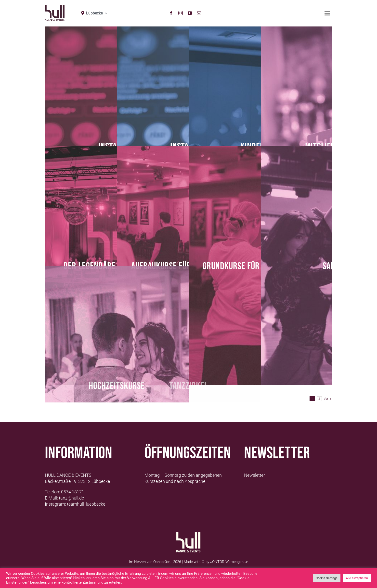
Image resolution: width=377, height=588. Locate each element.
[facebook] (171, 13)
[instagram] (181, 13)
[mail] (199, 13)
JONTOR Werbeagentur (229, 562)
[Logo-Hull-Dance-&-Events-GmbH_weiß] (188, 534)
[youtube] (190, 13)
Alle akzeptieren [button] (357, 578)
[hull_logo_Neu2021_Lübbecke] (55, 7)
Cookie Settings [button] (327, 578)
